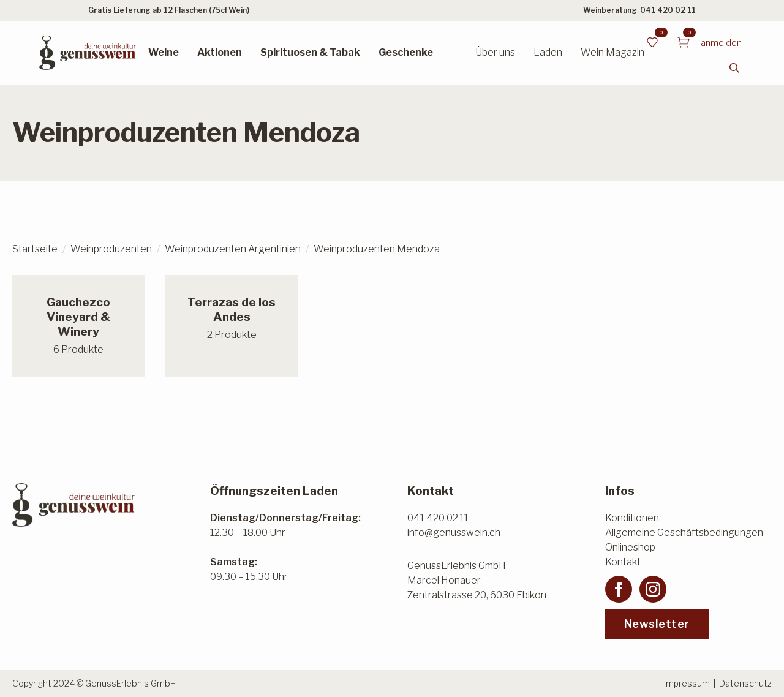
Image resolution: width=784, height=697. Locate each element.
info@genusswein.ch (454, 533)
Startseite (35, 249)
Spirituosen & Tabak (310, 52)
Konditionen (632, 518)
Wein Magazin (612, 52)
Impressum (687, 683)
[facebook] (619, 589)
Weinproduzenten (111, 249)
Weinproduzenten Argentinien (233, 249)
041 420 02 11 (668, 10)
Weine (164, 52)
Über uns (495, 52)
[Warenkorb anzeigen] (684, 42)
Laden (548, 52)
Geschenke (406, 52)
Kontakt (623, 562)
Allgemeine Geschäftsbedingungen (684, 533)
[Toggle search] (734, 68)
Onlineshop (630, 547)
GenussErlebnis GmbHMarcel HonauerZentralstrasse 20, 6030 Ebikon (477, 580)
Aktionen (220, 52)
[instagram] (653, 589)
